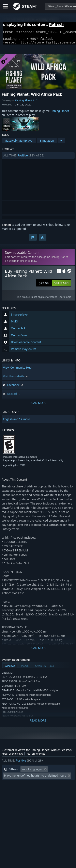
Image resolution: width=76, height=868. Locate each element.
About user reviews (12, 756)
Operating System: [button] (16, 790)
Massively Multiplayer (19, 143)
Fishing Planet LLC (26, 103)
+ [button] (61, 143)
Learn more (65, 299)
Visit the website (16, 379)
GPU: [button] (54, 790)
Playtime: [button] (10, 784)
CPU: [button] (40, 790)
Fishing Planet (60, 113)
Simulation (47, 143)
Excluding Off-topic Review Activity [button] (27, 778)
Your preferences (36, 756)
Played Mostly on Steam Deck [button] (44, 784)
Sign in (6, 227)
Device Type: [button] (12, 796)
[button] (38, 158)
